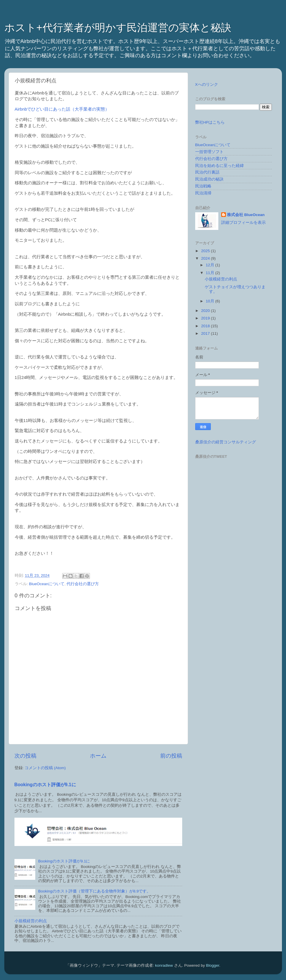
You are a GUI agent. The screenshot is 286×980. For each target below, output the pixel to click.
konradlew (164, 965)
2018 (206, 326)
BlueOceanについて (47, 584)
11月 (211, 273)
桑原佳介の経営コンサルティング (226, 442)
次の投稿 (25, 756)
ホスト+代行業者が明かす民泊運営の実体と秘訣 (118, 28)
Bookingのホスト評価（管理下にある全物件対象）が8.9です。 (95, 891)
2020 (206, 311)
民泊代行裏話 (207, 172)
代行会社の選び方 (83, 584)
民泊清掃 (203, 193)
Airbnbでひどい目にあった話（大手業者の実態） (62, 109)
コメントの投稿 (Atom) (45, 768)
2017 (206, 333)
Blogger (213, 965)
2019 (206, 318)
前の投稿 (171, 756)
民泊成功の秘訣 (209, 179)
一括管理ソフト (209, 152)
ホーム (98, 756)
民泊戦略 (203, 186)
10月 (211, 301)
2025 (206, 251)
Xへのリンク (207, 84)
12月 (211, 265)
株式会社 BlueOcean (246, 215)
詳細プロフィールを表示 (243, 223)
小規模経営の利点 (31, 921)
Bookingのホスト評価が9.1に (45, 785)
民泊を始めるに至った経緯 (219, 166)
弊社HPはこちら (210, 122)
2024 (206, 258)
